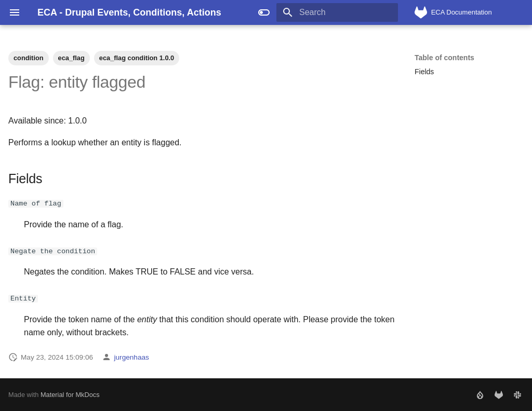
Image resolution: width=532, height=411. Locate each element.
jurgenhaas (132, 357)
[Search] (337, 12)
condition (29, 58)
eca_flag (71, 58)
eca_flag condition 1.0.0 (137, 58)
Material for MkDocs (70, 394)
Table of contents (444, 58)
